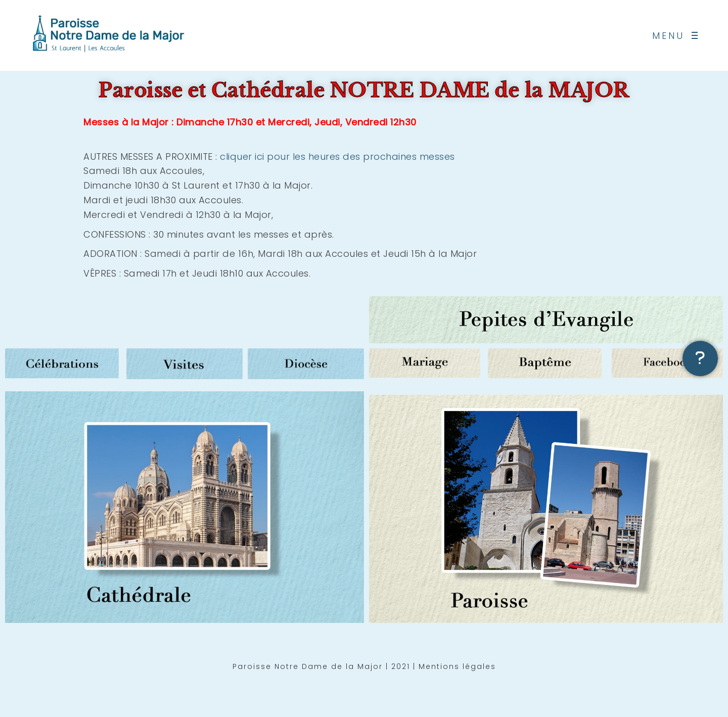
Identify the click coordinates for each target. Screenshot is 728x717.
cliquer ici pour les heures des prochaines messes (337, 156)
